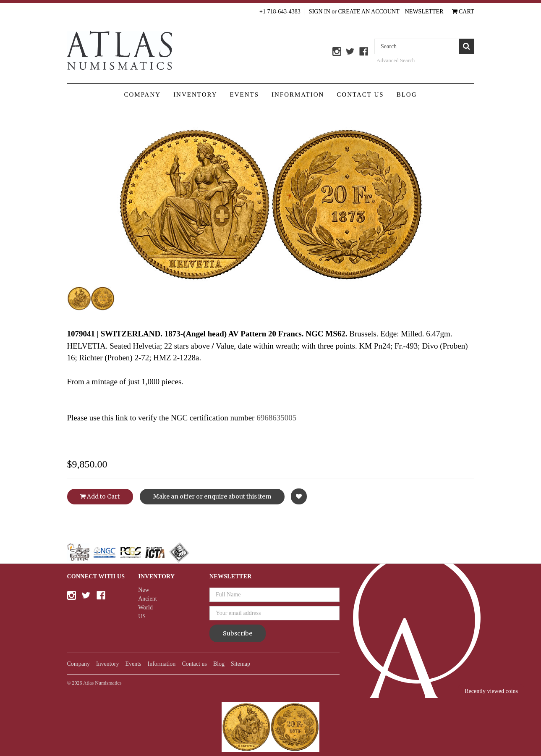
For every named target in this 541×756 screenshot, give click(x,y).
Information (298, 94)
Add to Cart (100, 496)
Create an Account (369, 12)
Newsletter (424, 12)
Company (142, 94)
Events (245, 94)
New (144, 590)
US (142, 616)
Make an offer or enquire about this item (212, 496)
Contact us (360, 94)
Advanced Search (396, 60)
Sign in (320, 12)
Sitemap (240, 664)
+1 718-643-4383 (280, 12)
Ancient (147, 599)
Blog (407, 94)
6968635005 (276, 418)
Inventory (195, 94)
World (145, 608)
